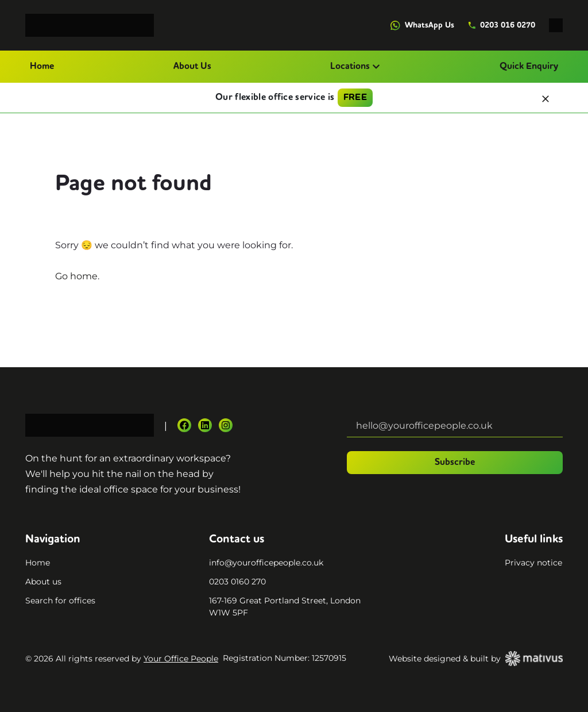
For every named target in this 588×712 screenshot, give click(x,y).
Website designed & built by (476, 659)
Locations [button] (355, 67)
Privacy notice (533, 563)
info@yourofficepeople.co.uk (266, 563)
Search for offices (60, 601)
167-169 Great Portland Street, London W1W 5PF (285, 607)
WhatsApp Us (422, 26)
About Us (192, 67)
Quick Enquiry (529, 67)
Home (42, 67)
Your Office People (181, 659)
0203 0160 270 (237, 582)
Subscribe (455, 463)
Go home (76, 276)
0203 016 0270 (502, 25)
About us (43, 582)
